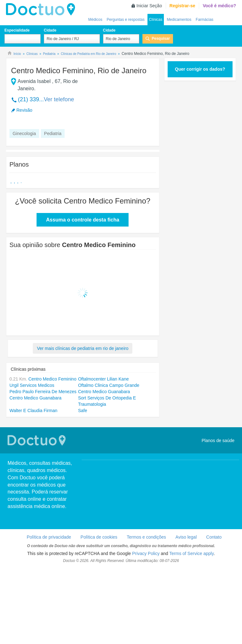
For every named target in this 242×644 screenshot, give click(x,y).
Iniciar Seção (149, 6)
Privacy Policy (146, 553)
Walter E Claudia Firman (33, 411)
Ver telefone (59, 99)
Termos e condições (146, 537)
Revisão (24, 110)
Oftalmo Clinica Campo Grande (109, 385)
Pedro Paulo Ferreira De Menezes (43, 392)
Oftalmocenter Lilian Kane (104, 379)
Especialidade (17, 30)
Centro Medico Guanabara (104, 392)
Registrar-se (182, 6)
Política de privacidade (49, 537)
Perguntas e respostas (126, 20)
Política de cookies (99, 537)
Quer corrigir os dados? (200, 69)
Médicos (95, 20)
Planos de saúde (218, 440)
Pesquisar (161, 38)
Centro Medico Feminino (52, 379)
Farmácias (205, 20)
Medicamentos (179, 20)
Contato (214, 537)
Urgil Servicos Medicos (32, 385)
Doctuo (42, 9)
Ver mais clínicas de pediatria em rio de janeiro (83, 348)
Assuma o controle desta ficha (83, 220)
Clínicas (156, 20)
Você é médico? (219, 6)
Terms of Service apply (191, 553)
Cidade (50, 30)
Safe (83, 411)
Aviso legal (186, 537)
